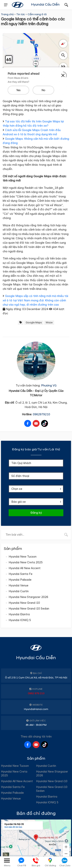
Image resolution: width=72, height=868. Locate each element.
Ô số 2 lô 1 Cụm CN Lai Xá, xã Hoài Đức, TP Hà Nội (36, 678)
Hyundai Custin (19, 591)
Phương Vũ (49, 385)
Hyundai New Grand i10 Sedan (29, 609)
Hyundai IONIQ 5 (20, 620)
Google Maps (34, 323)
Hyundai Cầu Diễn (45, 5)
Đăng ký (36, 513)
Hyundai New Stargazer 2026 (28, 597)
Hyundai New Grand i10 (24, 603)
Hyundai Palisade (20, 580)
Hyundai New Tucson (23, 557)
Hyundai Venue (19, 586)
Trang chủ (7, 14)
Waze (49, 323)
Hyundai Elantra (19, 614)
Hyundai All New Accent (25, 568)
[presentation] (6, 5)
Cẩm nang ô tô (37, 14)
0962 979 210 (36, 693)
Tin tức (21, 14)
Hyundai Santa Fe (21, 574)
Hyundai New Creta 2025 (26, 562)
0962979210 (41, 414)
